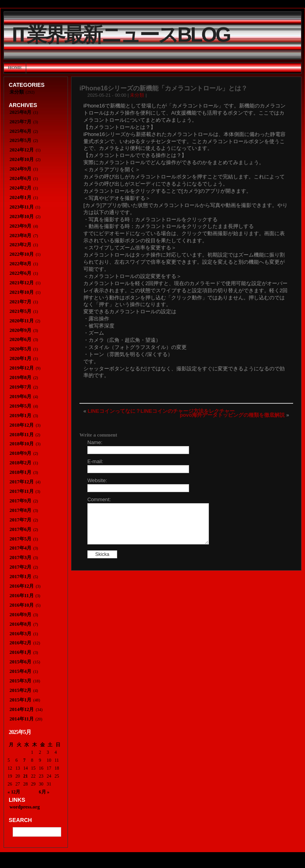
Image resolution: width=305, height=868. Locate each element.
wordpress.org (25, 807)
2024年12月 (22, 150)
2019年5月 (20, 406)
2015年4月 (20, 671)
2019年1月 (20, 416)
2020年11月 (22, 321)
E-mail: (95, 461)
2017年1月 (20, 577)
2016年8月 (20, 624)
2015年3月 (20, 681)
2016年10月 (22, 605)
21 (25, 776)
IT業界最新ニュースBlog (121, 35)
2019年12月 (22, 368)
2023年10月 (22, 217)
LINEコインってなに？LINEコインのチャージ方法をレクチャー (161, 411)
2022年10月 (22, 254)
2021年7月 (20, 302)
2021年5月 (20, 311)
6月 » (44, 792)
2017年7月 (20, 520)
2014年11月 (22, 719)
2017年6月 (20, 529)
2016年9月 (20, 615)
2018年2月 (20, 463)
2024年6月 (20, 178)
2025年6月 (20, 131)
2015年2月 (20, 690)
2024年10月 (22, 159)
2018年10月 (22, 444)
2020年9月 (20, 330)
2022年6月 (20, 273)
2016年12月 (22, 586)
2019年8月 (20, 377)
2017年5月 (20, 539)
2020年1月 (20, 358)
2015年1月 (20, 700)
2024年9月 (20, 169)
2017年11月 (22, 491)
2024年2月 (20, 188)
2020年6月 (20, 339)
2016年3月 (20, 634)
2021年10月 (22, 292)
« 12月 (14, 792)
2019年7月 (20, 387)
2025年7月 (20, 122)
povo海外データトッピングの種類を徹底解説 (233, 415)
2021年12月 (22, 283)
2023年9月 (20, 226)
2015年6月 (20, 662)
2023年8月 (20, 236)
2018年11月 (22, 435)
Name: (95, 442)
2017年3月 (20, 558)
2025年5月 (20, 140)
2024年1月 (20, 197)
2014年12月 (22, 709)
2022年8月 (20, 264)
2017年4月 (20, 548)
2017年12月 (22, 482)
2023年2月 (20, 245)
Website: (97, 480)
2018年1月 (20, 472)
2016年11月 (22, 596)
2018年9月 (20, 453)
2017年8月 (20, 510)
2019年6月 (20, 397)
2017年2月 (20, 567)
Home (15, 67)
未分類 (137, 95)
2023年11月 (22, 207)
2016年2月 (20, 643)
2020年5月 (20, 349)
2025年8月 (20, 112)
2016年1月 (20, 652)
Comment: (99, 499)
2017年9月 (20, 501)
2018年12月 (22, 425)
